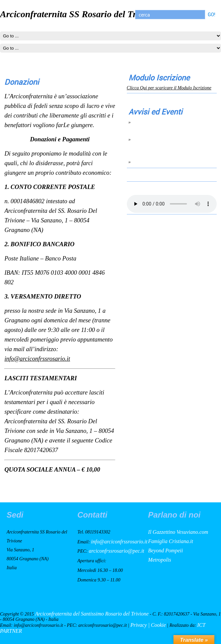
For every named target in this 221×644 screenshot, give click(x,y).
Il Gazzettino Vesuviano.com (178, 532)
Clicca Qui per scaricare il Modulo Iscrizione (169, 88)
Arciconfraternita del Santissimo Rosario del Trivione (92, 614)
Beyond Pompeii (165, 551)
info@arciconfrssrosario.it (37, 359)
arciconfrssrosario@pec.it (117, 551)
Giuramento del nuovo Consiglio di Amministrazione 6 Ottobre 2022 (166, 142)
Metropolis (160, 560)
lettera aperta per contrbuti (161, 162)
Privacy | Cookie (148, 625)
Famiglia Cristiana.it (170, 541)
